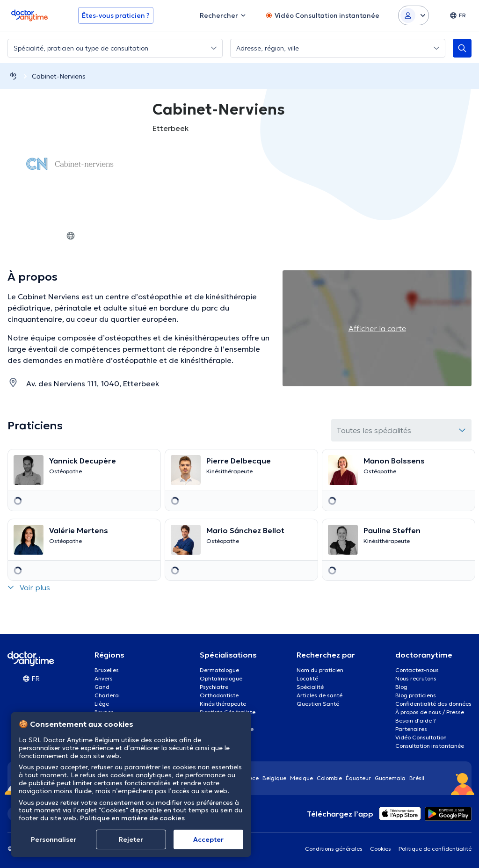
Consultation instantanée (430, 746)
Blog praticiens (416, 695)
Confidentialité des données (433, 704)
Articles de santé (319, 695)
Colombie (329, 778)
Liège (102, 704)
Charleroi (107, 695)
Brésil (417, 778)
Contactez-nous (417, 670)
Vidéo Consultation (421, 737)
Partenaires (411, 729)
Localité (307, 678)
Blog (401, 687)
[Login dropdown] (414, 15)
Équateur (358, 778)
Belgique (274, 778)
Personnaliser (54, 839)
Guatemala (390, 778)
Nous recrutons (416, 678)
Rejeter (131, 839)
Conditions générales (334, 849)
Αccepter (208, 839)
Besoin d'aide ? (416, 720)
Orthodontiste (219, 695)
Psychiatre (214, 687)
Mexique (301, 778)
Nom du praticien (320, 670)
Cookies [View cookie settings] (381, 849)
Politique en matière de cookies (132, 818)
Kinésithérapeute (223, 704)
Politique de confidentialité (435, 849)
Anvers (104, 678)
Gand (102, 687)
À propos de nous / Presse (430, 712)
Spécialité (310, 687)
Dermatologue (219, 670)
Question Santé (318, 704)
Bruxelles (107, 670)
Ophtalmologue (221, 678)
